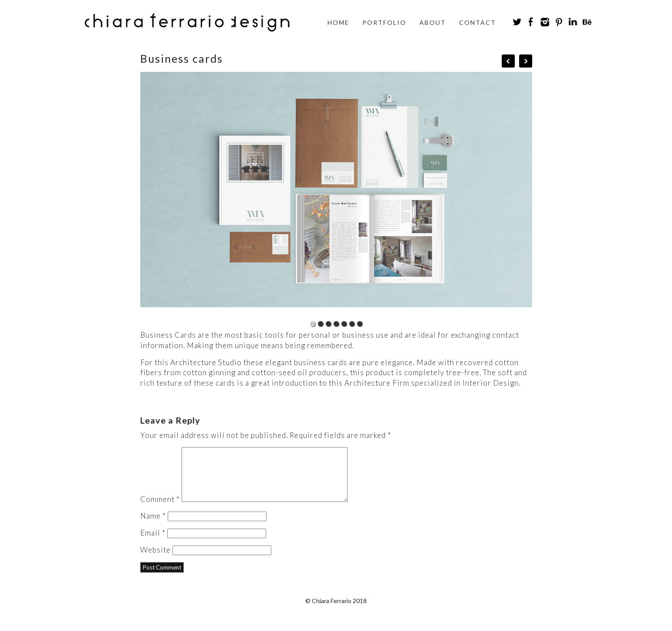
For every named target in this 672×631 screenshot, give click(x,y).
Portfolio (384, 22)
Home (338, 22)
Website (155, 560)
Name (153, 526)
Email (153, 543)
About (433, 22)
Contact (478, 22)
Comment (160, 510)
